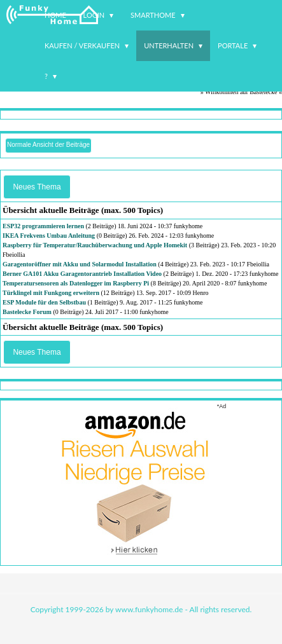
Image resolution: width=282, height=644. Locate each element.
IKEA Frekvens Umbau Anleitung (49, 236)
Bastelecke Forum (27, 312)
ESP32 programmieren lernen (43, 226)
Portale (233, 45)
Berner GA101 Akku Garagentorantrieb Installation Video (82, 274)
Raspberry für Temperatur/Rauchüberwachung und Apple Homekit (95, 245)
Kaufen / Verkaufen (82, 45)
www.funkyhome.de (149, 609)
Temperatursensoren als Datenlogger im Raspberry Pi (76, 283)
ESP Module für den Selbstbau (44, 302)
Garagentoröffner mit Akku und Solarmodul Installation (80, 264)
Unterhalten (169, 45)
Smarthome (153, 15)
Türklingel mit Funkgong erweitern (51, 293)
